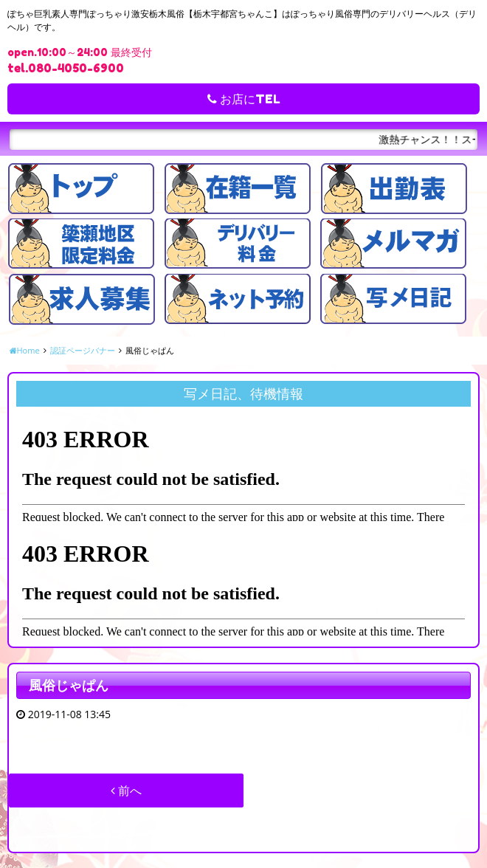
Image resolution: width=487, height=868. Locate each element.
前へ (126, 790)
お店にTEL (244, 99)
